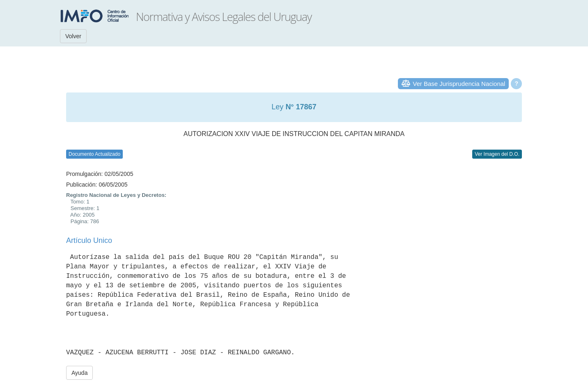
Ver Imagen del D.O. (497, 154)
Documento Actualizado (94, 154)
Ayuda (79, 373)
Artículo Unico (89, 240)
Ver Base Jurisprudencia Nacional (459, 84)
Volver (73, 36)
